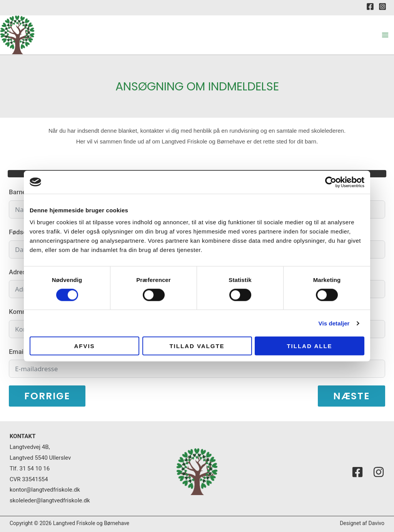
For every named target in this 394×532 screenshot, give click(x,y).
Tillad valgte (197, 346)
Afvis (84, 346)
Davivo (376, 523)
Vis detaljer (334, 323)
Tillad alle (309, 346)
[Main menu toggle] (386, 35)
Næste (351, 396)
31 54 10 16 (35, 469)
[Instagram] (382, 7)
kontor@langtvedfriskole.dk (45, 490)
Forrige (47, 396)
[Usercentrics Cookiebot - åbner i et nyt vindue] (331, 182)
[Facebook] (370, 7)
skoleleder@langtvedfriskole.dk (50, 500)
